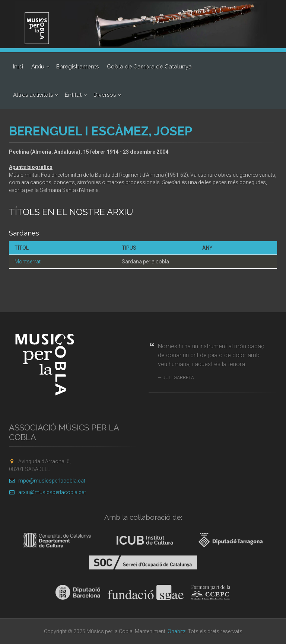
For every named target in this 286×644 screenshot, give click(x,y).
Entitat (73, 95)
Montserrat (28, 262)
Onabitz (177, 631)
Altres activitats (33, 95)
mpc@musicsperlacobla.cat (47, 481)
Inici (18, 67)
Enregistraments (77, 67)
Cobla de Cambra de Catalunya (149, 67)
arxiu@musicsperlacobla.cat (47, 492)
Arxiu (38, 67)
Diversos (105, 95)
